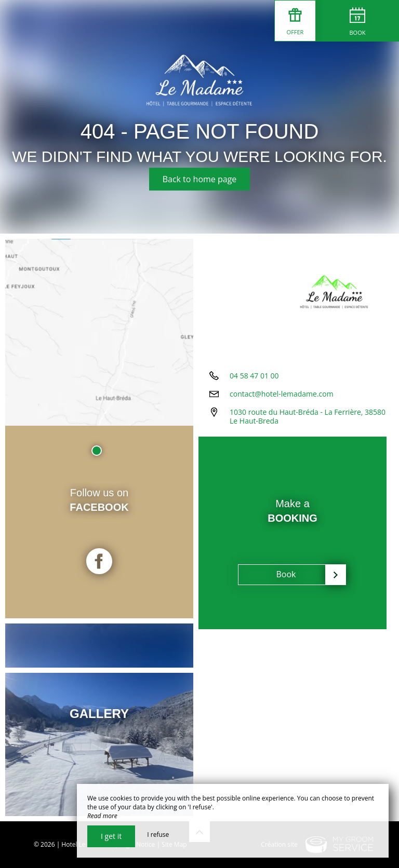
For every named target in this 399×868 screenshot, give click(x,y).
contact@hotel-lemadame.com (282, 394)
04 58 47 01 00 (254, 376)
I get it (111, 836)
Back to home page (200, 179)
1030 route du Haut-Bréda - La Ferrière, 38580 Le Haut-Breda (308, 416)
